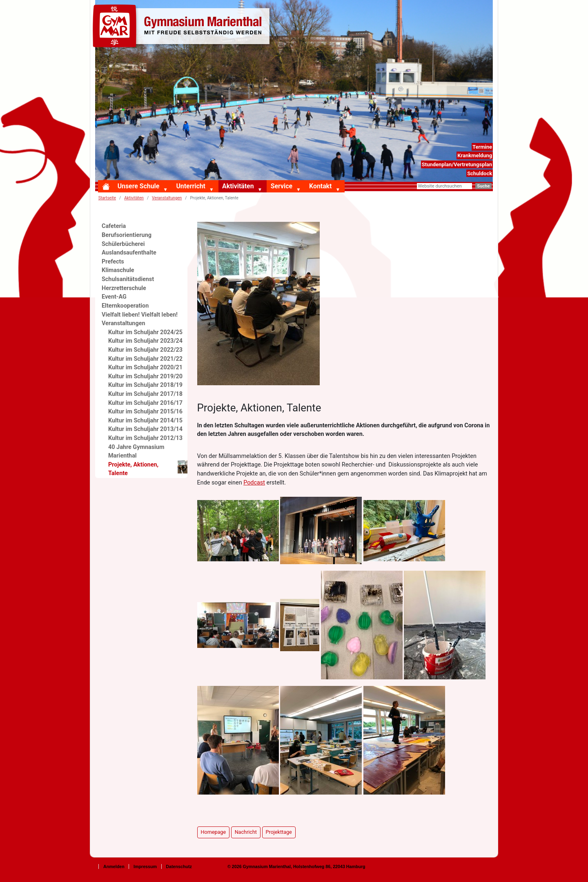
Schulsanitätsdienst (128, 279)
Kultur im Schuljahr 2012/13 (145, 438)
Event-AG (114, 297)
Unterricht (190, 186)
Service (282, 186)
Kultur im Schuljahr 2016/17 (145, 403)
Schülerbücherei (123, 244)
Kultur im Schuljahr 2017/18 (145, 394)
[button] (167, 190)
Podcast (254, 483)
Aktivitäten (238, 186)
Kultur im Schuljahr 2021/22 (145, 359)
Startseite (107, 198)
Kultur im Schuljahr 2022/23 (145, 350)
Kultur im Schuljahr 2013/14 (145, 429)
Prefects (113, 262)
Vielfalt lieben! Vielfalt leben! (140, 315)
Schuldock (480, 173)
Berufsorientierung (127, 235)
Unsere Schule (139, 186)
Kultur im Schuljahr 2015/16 (145, 412)
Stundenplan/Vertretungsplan (457, 164)
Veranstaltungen (124, 323)
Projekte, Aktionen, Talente (148, 469)
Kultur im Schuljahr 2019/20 (145, 376)
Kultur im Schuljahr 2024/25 (145, 332)
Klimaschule (118, 270)
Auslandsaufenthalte (129, 253)
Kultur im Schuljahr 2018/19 (145, 385)
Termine (482, 147)
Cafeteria (114, 226)
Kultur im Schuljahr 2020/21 (145, 367)
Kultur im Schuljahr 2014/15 (145, 421)
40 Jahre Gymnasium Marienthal (136, 452)
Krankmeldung (475, 155)
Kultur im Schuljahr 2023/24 (145, 341)
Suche (483, 186)
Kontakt (320, 186)
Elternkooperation (125, 306)
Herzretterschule (124, 288)
